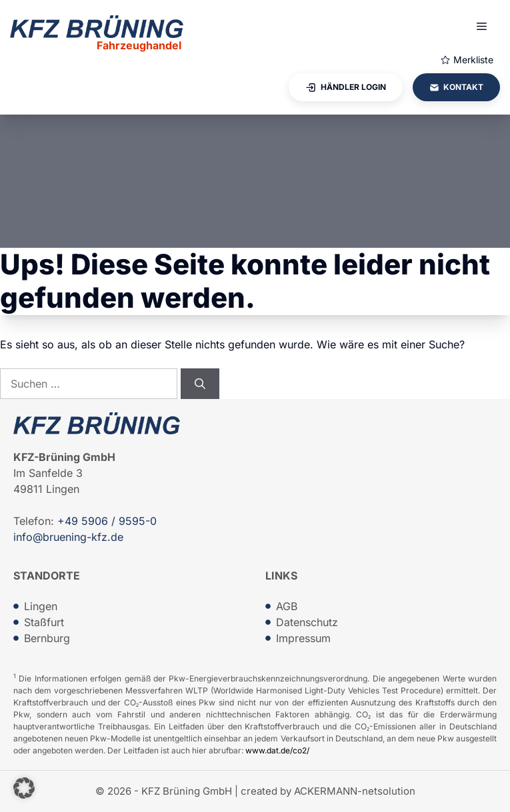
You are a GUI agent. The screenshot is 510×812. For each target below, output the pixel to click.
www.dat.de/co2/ (277, 750)
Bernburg (47, 638)
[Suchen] (200, 384)
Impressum (303, 638)
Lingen (41, 606)
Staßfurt (44, 622)
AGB (287, 606)
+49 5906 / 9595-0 (107, 521)
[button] (24, 788)
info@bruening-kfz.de (68, 537)
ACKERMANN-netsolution (355, 791)
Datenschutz (307, 622)
